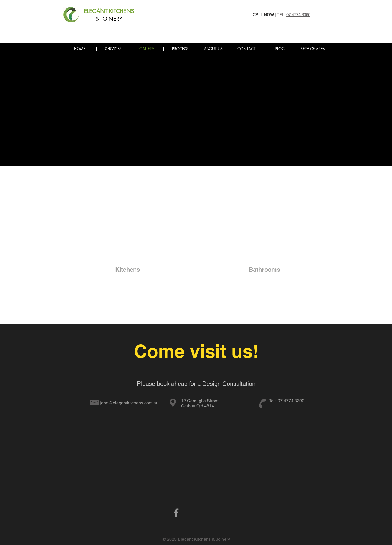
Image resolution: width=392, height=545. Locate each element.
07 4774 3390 (298, 15)
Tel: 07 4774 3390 (287, 401)
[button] (313, 49)
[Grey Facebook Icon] (176, 513)
